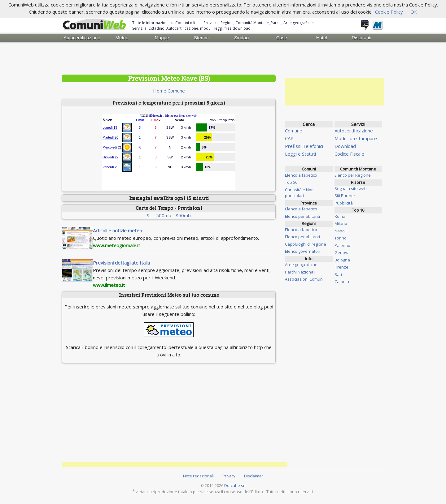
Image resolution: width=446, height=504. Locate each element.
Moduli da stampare (356, 138)
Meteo (122, 38)
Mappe (162, 38)
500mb (164, 215)
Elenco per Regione (353, 175)
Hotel (322, 38)
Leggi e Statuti (300, 154)
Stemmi (202, 38)
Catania (342, 282)
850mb (183, 215)
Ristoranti (361, 38)
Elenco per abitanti (302, 216)
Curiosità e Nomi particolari (300, 193)
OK (414, 12)
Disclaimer (254, 476)
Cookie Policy (389, 12)
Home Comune (169, 91)
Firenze (341, 267)
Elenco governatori (303, 251)
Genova (342, 252)
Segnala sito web (351, 188)
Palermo (342, 245)
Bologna (342, 260)
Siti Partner (345, 196)
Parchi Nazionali (300, 272)
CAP (289, 138)
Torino (341, 238)
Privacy (229, 476)
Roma (340, 216)
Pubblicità (344, 203)
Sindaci (242, 38)
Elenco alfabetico (301, 175)
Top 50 (291, 182)
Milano (341, 223)
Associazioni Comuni (304, 279)
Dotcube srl (235, 485)
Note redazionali (198, 476)
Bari (338, 274)
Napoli (341, 231)
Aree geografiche (301, 265)
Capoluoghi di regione (306, 244)
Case (282, 38)
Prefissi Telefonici (304, 146)
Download (345, 146)
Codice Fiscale (349, 154)
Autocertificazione (82, 38)
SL (149, 215)
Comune (294, 131)
